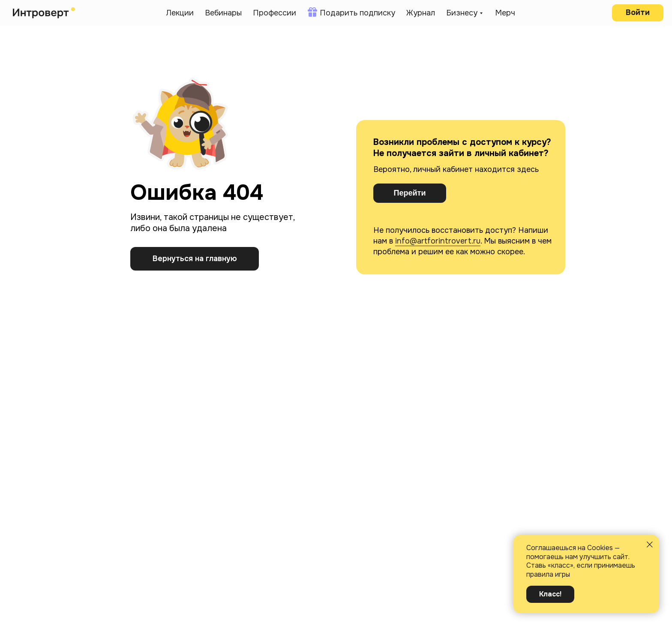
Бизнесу (462, 13)
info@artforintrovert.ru (438, 241)
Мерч (505, 13)
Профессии (274, 13)
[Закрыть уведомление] (650, 545)
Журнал (421, 13)
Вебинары (223, 13)
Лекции (180, 13)
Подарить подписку (357, 13)
